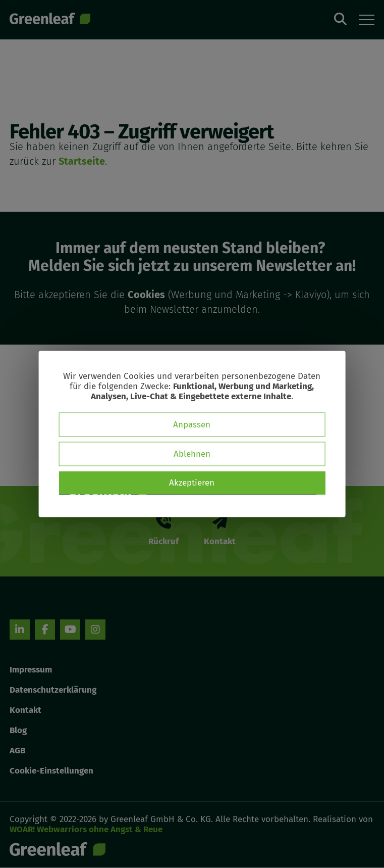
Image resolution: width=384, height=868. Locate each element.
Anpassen (192, 425)
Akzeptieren (192, 483)
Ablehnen (192, 454)
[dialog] (192, 434)
